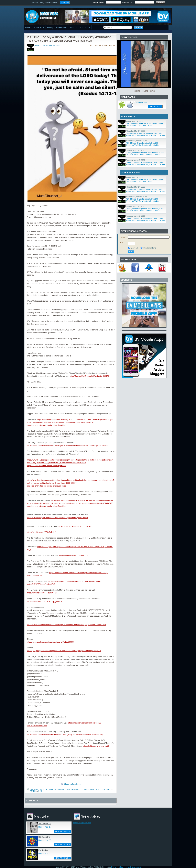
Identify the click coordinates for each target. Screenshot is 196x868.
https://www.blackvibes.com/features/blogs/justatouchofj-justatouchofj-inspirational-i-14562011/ (66, 625)
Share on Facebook (72, 784)
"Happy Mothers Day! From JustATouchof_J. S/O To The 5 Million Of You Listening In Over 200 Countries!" (145, 155)
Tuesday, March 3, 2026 (135, 160)
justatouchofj (53, 45)
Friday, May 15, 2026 (134, 121)
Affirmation (51, 789)
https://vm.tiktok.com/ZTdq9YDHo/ (41, 532)
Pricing (50, 27)
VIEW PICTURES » (62, 831)
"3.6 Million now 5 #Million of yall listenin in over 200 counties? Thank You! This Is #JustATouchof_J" (144, 126)
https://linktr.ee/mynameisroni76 (96, 746)
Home (28, 27)
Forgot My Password (49, 2)
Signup (35, 2)
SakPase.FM (44, 837)
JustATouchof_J (37, 789)
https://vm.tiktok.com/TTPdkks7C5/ (73, 555)
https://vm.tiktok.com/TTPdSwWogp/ (42, 593)
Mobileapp (95, 789)
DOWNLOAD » (155, 106)
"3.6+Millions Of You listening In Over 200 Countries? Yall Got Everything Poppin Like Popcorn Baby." (143, 145)
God (40, 791)
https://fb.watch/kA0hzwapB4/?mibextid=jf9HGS (89, 376)
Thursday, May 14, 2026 (136, 131)
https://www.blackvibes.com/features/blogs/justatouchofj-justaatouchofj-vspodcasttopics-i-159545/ (67, 445)
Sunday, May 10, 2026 (135, 150)
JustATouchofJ (141, 102)
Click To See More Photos (144, 91)
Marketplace (61, 27)
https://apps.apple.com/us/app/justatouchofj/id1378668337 (51, 642)
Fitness (33, 791)
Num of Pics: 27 (45, 840)
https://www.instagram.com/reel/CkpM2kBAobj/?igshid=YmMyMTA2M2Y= (57, 518)
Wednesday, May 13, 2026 (137, 141)
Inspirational (73, 789)
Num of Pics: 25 (45, 827)
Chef (109, 789)
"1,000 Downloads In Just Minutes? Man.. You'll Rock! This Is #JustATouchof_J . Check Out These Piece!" (145, 164)
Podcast (85, 789)
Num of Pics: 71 (45, 854)
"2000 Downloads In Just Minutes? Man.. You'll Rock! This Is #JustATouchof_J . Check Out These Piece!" (145, 135)
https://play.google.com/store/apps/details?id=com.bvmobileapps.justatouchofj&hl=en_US (64, 651)
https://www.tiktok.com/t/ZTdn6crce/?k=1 (75, 526)
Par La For (43, 850)
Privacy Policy (117, 867)
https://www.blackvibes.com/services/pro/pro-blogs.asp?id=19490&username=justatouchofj (65, 734)
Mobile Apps (39, 27)
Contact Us (85, 27)
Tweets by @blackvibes (82, 823)
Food (103, 789)
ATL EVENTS (45, 824)
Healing (62, 789)
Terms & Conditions (133, 867)
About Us (73, 27)
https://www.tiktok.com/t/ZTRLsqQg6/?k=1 (44, 601)
